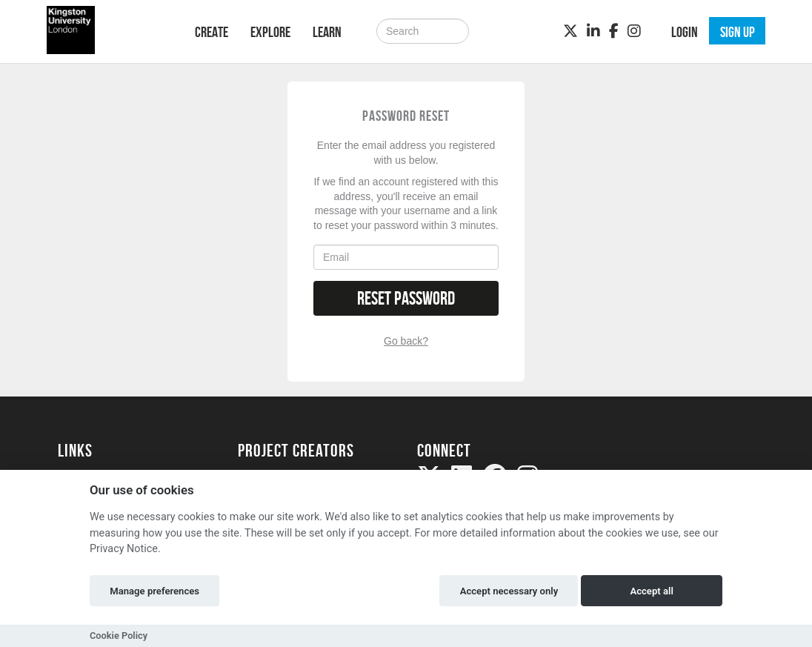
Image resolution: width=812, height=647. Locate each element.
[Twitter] (570, 31)
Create (212, 32)
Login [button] (685, 32)
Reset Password (406, 298)
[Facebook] (614, 31)
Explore (270, 32)
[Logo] (107, 30)
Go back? (406, 341)
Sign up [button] (738, 32)
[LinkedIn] (593, 31)
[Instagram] (634, 31)
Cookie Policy (119, 636)
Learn (327, 32)
